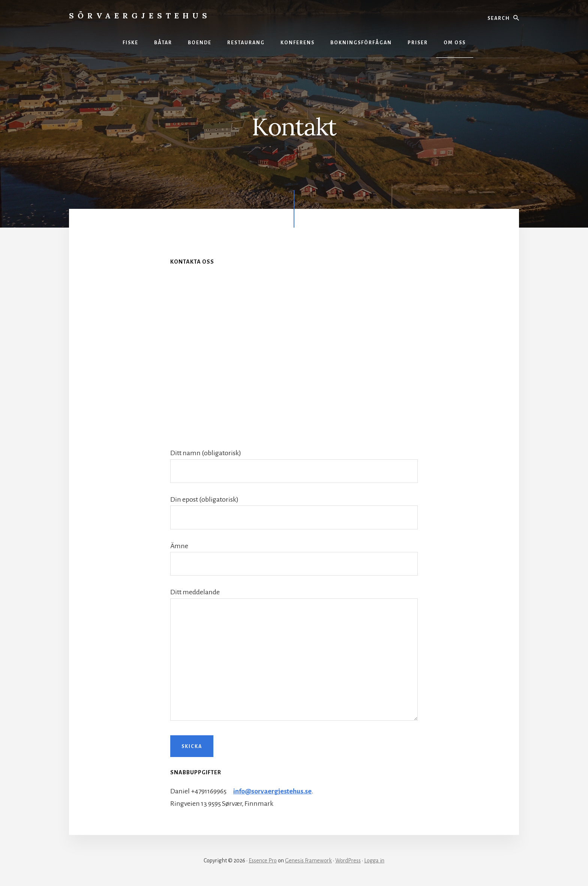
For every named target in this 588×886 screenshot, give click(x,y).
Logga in (374, 861)
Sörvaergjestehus (140, 16)
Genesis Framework (308, 861)
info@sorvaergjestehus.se (273, 791)
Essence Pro (263, 861)
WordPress (348, 861)
